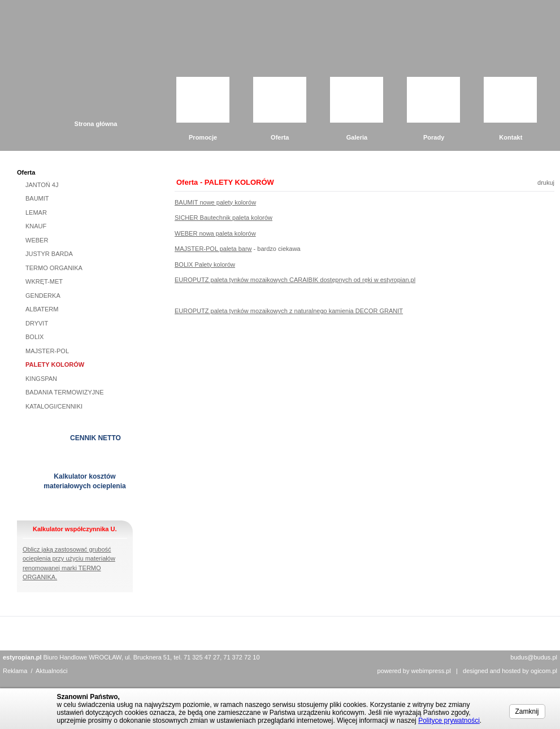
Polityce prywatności (449, 721)
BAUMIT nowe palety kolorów (215, 202)
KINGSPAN (41, 379)
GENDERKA (43, 296)
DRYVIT (37, 323)
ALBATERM (42, 309)
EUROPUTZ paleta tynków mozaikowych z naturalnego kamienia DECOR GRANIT (289, 311)
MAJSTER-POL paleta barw (213, 249)
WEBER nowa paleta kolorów (215, 233)
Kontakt (511, 137)
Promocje (203, 137)
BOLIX (34, 337)
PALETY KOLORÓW (55, 364)
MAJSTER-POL (47, 351)
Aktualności (51, 671)
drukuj (546, 183)
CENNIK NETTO (95, 438)
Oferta (280, 137)
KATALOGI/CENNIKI (54, 406)
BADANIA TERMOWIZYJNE (65, 392)
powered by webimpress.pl (414, 671)
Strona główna (96, 124)
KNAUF (36, 226)
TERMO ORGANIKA (54, 268)
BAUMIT (37, 198)
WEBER (37, 240)
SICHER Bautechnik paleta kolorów (223, 218)
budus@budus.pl (534, 657)
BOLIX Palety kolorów (205, 264)
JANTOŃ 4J (42, 185)
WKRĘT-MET (44, 281)
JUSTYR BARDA (49, 254)
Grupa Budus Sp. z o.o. (119, 46)
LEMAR (36, 212)
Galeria (357, 137)
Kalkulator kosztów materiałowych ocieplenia (84, 481)
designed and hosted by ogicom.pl (510, 671)
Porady (434, 137)
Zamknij (527, 711)
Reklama (15, 671)
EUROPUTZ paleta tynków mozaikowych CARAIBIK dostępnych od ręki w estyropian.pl (295, 280)
